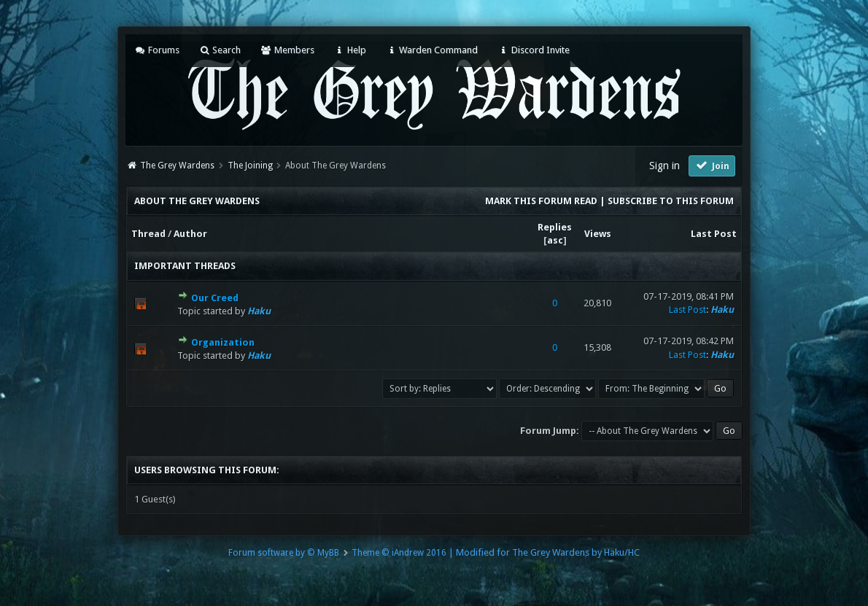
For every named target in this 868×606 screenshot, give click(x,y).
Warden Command (432, 50)
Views (598, 234)
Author (190, 234)
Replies (555, 227)
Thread (148, 234)
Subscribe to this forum (671, 201)
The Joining (250, 166)
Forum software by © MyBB (284, 553)
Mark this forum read (541, 201)
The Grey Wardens (177, 166)
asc (555, 240)
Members (287, 50)
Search (220, 50)
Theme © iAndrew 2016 (399, 553)
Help (350, 50)
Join (712, 165)
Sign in (664, 166)
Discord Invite (533, 50)
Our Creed (215, 298)
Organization (223, 342)
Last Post (714, 234)
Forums (156, 50)
